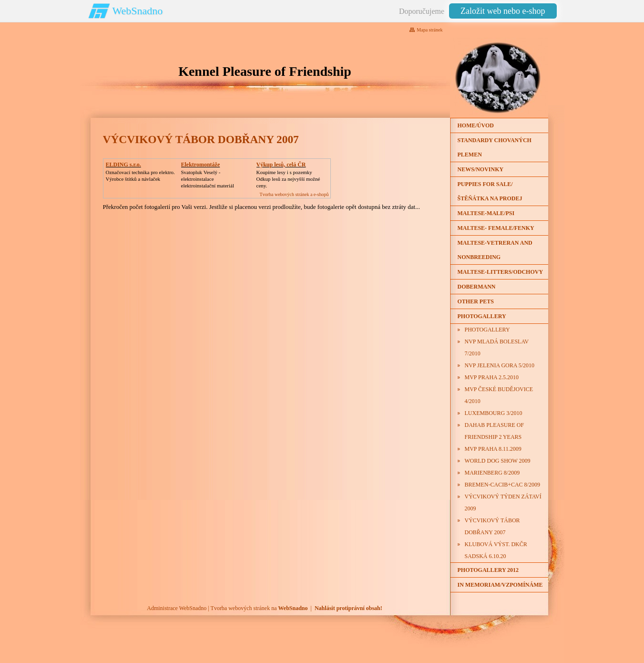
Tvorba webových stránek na (259, 608)
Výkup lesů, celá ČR (281, 165)
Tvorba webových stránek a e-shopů (294, 194)
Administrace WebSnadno (177, 608)
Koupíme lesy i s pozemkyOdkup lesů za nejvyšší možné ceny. (288, 179)
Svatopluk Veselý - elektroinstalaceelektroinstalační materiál (208, 179)
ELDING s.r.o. (123, 165)
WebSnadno (138, 11)
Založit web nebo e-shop (503, 11)
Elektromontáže (201, 165)
